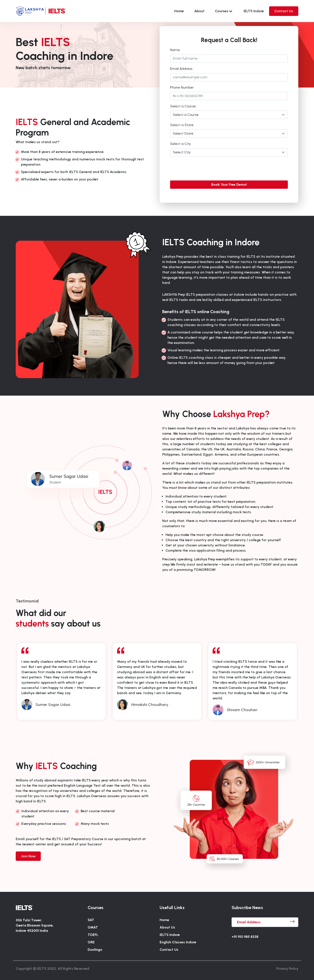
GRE (91, 942)
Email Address (181, 69)
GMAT (93, 927)
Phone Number (182, 87)
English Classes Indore (178, 942)
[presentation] (203, 168)
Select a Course (183, 106)
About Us (167, 927)
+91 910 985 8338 (245, 937)
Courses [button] (224, 11)
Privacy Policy (287, 969)
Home (179, 11)
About (199, 11)
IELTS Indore (254, 11)
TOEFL (93, 935)
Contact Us (284, 11)
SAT (91, 920)
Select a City (180, 144)
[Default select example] (229, 115)
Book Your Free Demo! (229, 185)
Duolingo (95, 950)
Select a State (182, 125)
